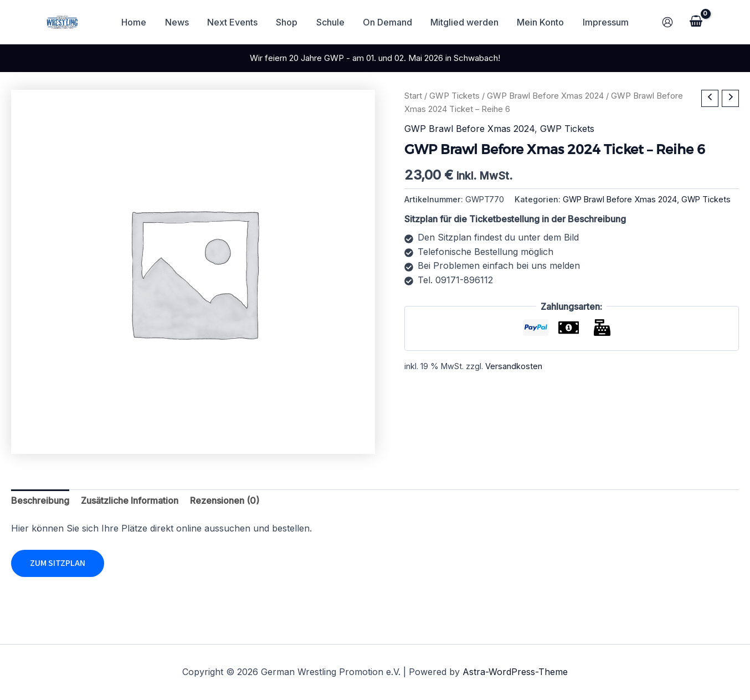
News (179, 22)
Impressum (603, 22)
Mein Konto (539, 22)
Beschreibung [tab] (40, 500)
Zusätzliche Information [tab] (130, 500)
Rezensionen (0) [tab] (225, 500)
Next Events (234, 22)
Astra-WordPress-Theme (515, 672)
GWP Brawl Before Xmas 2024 (545, 96)
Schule (330, 22)
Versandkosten (514, 366)
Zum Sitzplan (58, 563)
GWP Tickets (454, 96)
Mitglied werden (463, 22)
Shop (288, 22)
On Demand (387, 22)
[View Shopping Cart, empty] (696, 22)
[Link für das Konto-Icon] (667, 22)
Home (137, 22)
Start (413, 96)
